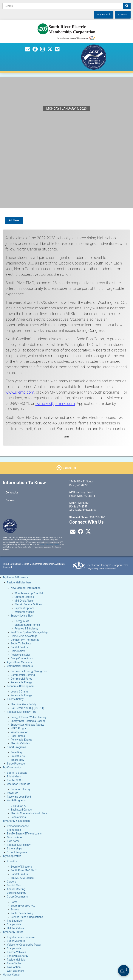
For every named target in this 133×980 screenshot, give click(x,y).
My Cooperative (12, 856)
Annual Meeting (16, 889)
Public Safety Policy (22, 913)
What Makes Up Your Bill (29, 593)
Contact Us (12, 493)
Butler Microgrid (16, 941)
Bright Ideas (14, 776)
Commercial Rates (21, 679)
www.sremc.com (20, 392)
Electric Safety (15, 699)
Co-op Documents (17, 897)
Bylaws (15, 909)
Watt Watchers (15, 971)
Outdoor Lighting (24, 597)
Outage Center (11, 975)
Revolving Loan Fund (19, 797)
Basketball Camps (21, 810)
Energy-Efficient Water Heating (28, 717)
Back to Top (70, 468)
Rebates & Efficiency (26, 629)
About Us (12, 861)
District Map (14, 885)
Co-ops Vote (14, 924)
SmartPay (16, 752)
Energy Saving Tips (22, 616)
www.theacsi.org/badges (50, 545)
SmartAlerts (18, 756)
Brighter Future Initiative (21, 937)
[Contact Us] (27, 50)
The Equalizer (15, 921)
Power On (13, 793)
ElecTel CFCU (15, 780)
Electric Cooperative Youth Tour (29, 813)
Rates (14, 902)
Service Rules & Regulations (27, 917)
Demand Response (18, 826)
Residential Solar (20, 655)
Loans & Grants (20, 692)
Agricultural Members (19, 662)
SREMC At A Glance (22, 878)
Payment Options (25, 608)
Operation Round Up (19, 784)
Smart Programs (16, 747)
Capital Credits (19, 647)
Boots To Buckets (21, 643)
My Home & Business (16, 577)
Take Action (14, 967)
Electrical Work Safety (23, 704)
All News (14, 220)
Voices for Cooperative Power (24, 945)
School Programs (17, 852)
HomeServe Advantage (24, 636)
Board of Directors (21, 867)
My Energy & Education (16, 821)
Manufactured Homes (27, 625)
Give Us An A (18, 806)
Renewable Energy (21, 682)
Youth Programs (16, 800)
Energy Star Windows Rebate (27, 725)
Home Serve (18, 651)
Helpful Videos (15, 928)
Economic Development (21, 686)
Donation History (20, 789)
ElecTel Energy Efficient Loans (24, 834)
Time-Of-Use (14, 963)
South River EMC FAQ (23, 906)
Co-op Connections (22, 658)
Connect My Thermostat (25, 640)
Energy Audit (22, 621)
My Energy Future (13, 932)
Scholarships (18, 817)
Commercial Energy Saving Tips (29, 671)
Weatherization (19, 732)
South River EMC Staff (23, 870)
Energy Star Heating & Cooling (28, 721)
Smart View (17, 760)
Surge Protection (17, 764)
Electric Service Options (28, 604)
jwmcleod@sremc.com (55, 403)
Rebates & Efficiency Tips (21, 712)
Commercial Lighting (23, 675)
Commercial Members (20, 666)
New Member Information (26, 588)
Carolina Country (17, 893)
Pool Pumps (18, 736)
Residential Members (19, 583)
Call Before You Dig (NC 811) (27, 708)
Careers (10, 500)
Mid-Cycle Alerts (24, 601)
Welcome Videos (24, 612)
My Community (12, 767)
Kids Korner (14, 841)
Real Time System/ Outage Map (29, 632)
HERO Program (19, 728)
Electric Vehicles (20, 743)
